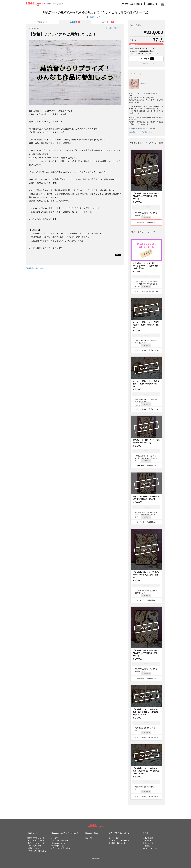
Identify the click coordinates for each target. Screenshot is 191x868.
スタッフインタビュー (60, 841)
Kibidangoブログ (57, 846)
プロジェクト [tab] (43, 22)
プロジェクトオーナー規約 (119, 841)
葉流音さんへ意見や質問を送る (140, 132)
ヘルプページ (148, 841)
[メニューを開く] (162, 4)
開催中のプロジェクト (36, 838)
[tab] (75, 22)
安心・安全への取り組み (60, 848)
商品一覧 (89, 838)
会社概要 (54, 838)
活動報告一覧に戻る (114, 28)
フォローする (146, 59)
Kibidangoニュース (58, 843)
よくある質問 (148, 838)
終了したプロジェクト (36, 841)
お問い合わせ (148, 843)
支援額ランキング (34, 848)
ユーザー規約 (114, 838)
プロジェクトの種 (34, 846)
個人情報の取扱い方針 (117, 843)
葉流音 (92, 17)
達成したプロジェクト (36, 843)
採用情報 (146, 846)
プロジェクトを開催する (37, 851)
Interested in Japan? (151, 848)
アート (101, 17)
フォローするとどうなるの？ (146, 63)
